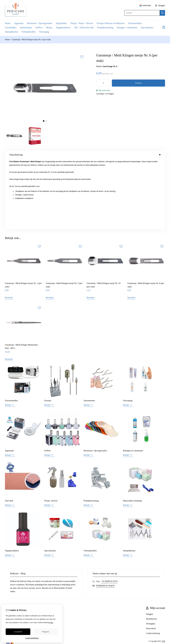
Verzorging (44, 32)
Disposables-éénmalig (132, 430)
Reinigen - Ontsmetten (127, 28)
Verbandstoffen (28, 32)
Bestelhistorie (151, 549)
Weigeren (45, 632)
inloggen (160, 5)
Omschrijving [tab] (85, 155)
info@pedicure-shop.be (105, 515)
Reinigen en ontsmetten (133, 380)
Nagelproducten (63, 28)
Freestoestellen (135, 23)
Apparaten (19, 23)
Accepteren (18, 632)
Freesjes (48, 330)
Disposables (61, 23)
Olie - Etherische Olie (84, 28)
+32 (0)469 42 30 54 (109, 511)
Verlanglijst (151, 553)
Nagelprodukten (12, 480)
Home (8, 23)
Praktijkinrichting (105, 28)
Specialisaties (147, 28)
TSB (163, 571)
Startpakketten (11, 32)
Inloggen (150, 544)
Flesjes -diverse (51, 430)
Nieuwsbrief (151, 558)
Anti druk (9, 430)
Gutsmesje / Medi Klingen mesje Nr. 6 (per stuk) (31, 40)
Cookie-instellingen (32, 638)
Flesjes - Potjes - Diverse (82, 23)
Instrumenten (26, 28)
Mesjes (49, 28)
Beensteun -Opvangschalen (95, 380)
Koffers (39, 28)
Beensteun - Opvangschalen (40, 23)
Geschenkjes (11, 28)
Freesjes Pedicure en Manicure (111, 23)
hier (52, 622)
